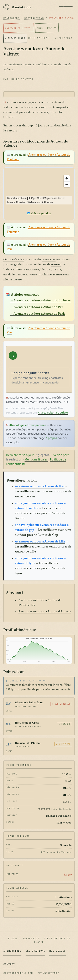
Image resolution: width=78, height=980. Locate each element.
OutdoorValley (14, 260)
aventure (45, 102)
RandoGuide (11, 18)
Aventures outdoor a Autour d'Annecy (45, 612)
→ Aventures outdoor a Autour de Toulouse (40, 301)
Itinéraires (12, 951)
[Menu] (66, 7)
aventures (49, 260)
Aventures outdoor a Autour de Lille (40, 542)
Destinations (34, 18)
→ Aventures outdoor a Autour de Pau (37, 307)
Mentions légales (36, 459)
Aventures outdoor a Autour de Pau (40, 487)
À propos (51, 438)
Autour (56, 265)
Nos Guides (58, 951)
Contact (9, 964)
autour (57, 102)
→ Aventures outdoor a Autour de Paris (38, 314)
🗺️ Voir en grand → (39, 213)
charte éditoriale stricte (53, 412)
